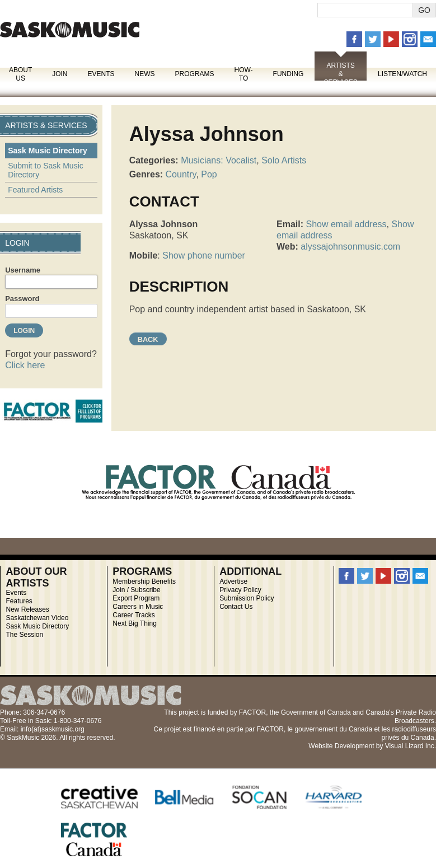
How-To (244, 74)
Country (181, 174)
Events (101, 74)
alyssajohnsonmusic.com (350, 247)
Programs (194, 74)
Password (22, 299)
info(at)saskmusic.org (53, 729)
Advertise (233, 581)
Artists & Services (340, 74)
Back (148, 339)
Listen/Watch (402, 74)
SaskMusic (70, 29)
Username (23, 270)
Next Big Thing (135, 623)
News (144, 74)
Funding (289, 74)
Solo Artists (284, 160)
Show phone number (204, 255)
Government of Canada (316, 712)
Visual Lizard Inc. (411, 746)
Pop (209, 174)
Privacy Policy (240, 590)
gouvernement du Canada (333, 729)
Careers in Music (138, 607)
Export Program (136, 598)
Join (60, 74)
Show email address (346, 224)
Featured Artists (35, 190)
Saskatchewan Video (37, 618)
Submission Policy (247, 598)
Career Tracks (133, 615)
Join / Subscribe (136, 590)
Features (19, 601)
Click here (25, 365)
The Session (24, 635)
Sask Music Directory (48, 151)
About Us (20, 74)
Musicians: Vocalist (219, 160)
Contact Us (236, 607)
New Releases (27, 609)
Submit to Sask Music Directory (46, 170)
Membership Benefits (144, 581)
